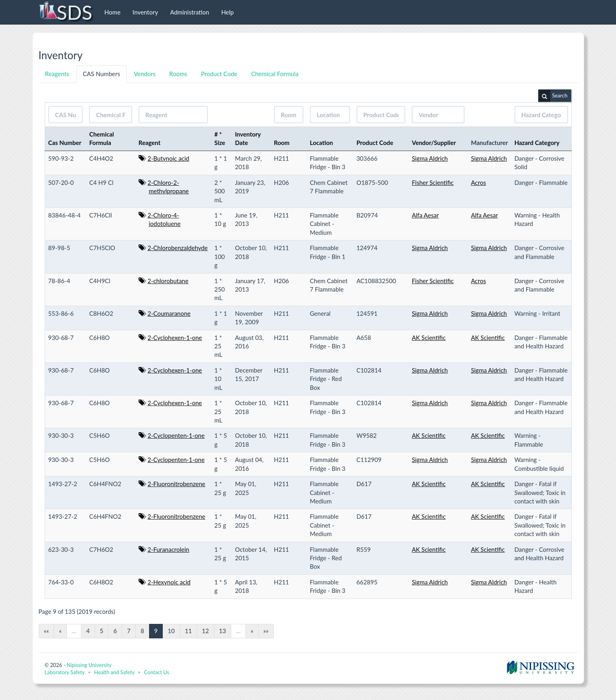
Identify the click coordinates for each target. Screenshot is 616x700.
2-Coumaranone (169, 313)
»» (266, 631)
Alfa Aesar (425, 215)
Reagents (57, 74)
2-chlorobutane (168, 281)
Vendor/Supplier (434, 143)
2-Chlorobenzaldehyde (177, 248)
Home (112, 12)
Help (227, 12)
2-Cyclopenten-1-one (176, 435)
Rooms (178, 74)
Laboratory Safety (65, 672)
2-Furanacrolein (168, 549)
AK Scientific (429, 338)
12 (205, 631)
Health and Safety (114, 672)
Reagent (150, 143)
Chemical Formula (275, 74)
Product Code (219, 74)
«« (47, 631)
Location (321, 143)
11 (188, 631)
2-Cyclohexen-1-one (175, 338)
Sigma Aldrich (430, 158)
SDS (65, 12)
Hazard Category (537, 143)
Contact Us (157, 672)
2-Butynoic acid (168, 158)
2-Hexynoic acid (169, 582)
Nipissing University (89, 665)
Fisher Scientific (433, 182)
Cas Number (65, 143)
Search (553, 96)
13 (223, 631)
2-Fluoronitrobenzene (176, 484)
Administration (190, 12)
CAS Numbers (102, 74)
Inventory (145, 12)
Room (282, 143)
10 (171, 631)
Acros (478, 182)
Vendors (145, 74)
